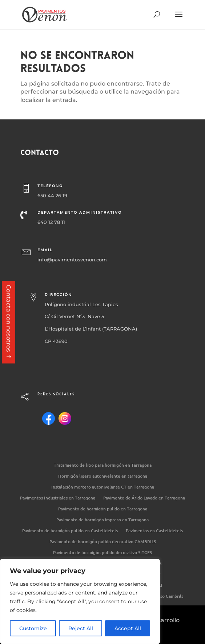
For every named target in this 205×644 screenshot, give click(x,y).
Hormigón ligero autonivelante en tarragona (103, 476)
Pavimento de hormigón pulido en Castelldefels (70, 531)
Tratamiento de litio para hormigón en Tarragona (103, 465)
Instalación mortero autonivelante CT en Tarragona (103, 487)
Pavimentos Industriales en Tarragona (58, 498)
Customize (33, 628)
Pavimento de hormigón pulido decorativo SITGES (102, 553)
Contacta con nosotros (9, 318)
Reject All (81, 628)
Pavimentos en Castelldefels (154, 531)
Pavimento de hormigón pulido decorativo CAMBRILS (103, 542)
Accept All (128, 628)
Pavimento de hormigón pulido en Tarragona (103, 509)
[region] (80, 601)
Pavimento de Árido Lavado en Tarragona (144, 498)
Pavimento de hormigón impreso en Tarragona (102, 520)
